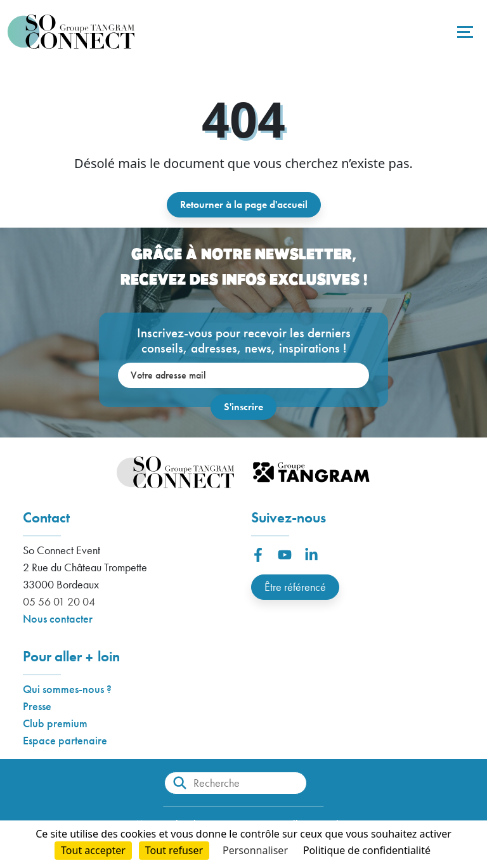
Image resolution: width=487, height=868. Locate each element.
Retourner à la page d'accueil (244, 204)
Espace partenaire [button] (65, 740)
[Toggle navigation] (464, 32)
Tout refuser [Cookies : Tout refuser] (174, 850)
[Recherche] (236, 783)
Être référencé (295, 587)
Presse (37, 706)
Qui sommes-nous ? (67, 689)
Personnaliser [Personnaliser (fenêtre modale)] (255, 850)
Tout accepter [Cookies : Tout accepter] (93, 850)
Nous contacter (58, 619)
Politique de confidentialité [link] (367, 850)
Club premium (55, 723)
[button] (258, 555)
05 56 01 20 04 (59, 601)
